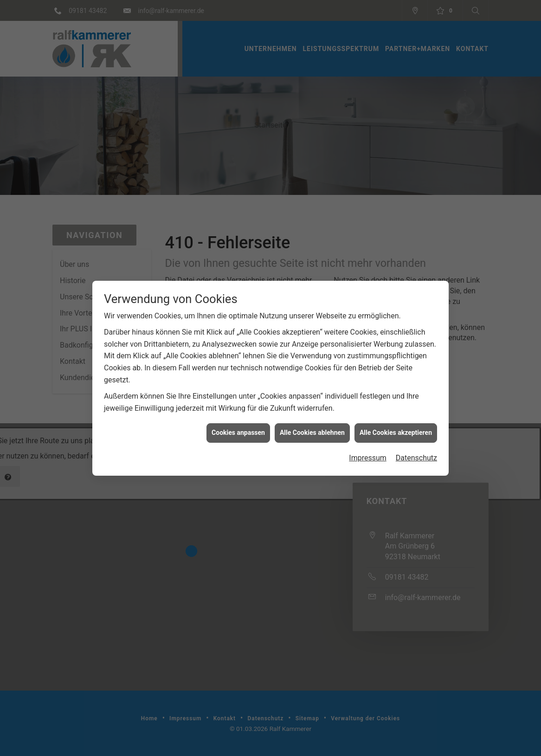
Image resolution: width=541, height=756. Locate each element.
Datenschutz (416, 357)
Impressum (368, 357)
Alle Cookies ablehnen (312, 331)
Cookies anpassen (238, 331)
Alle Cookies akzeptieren (396, 331)
